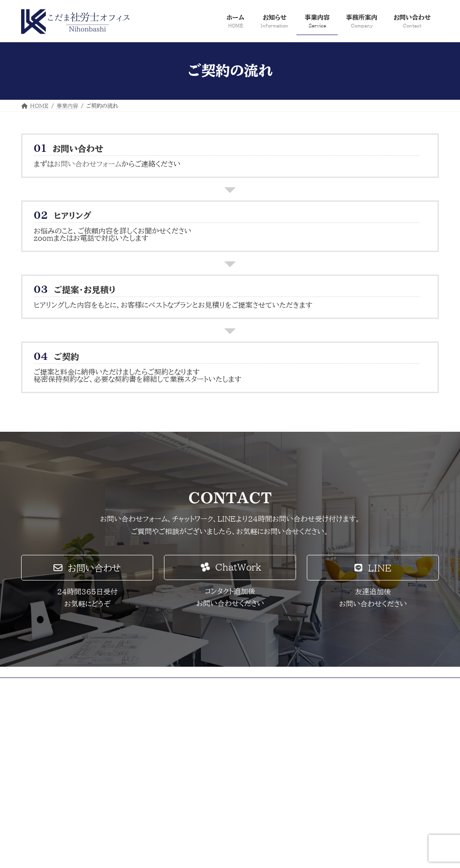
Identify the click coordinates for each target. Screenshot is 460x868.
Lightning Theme (186, 852)
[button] (87, 568)
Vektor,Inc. (329, 852)
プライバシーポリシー (53, 686)
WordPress (131, 852)
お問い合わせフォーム (88, 164)
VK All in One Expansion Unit (260, 852)
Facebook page (374, 747)
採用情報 (152, 686)
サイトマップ (109, 686)
